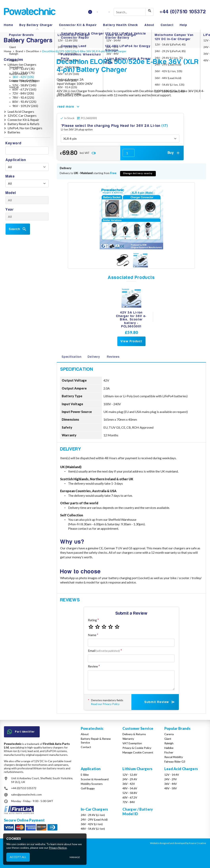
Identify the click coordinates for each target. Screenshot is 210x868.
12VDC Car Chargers (22, 115)
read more (69, 107)
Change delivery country (138, 173)
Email (104, 651)
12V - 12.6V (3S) (23, 69)
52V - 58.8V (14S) (24, 85)
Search (18, 229)
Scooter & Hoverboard (95, 779)
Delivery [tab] (94, 357)
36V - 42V (129, 784)
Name (92, 635)
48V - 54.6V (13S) (24, 81)
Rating (92, 620)
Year (10, 210)
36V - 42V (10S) (23, 77)
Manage (75, 857)
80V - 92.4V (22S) (24, 102)
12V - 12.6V (130, 775)
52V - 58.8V (130, 793)
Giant (168, 739)
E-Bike (85, 775)
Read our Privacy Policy (105, 704)
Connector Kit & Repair (78, 25)
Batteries (14, 132)
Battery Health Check (121, 25)
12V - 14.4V (172, 775)
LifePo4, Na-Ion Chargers (25, 128)
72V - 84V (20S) (23, 93)
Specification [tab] (71, 357)
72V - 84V (129, 802)
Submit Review (160, 702)
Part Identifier (21, 732)
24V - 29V (171, 779)
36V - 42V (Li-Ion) (92, 824)
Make (10, 176)
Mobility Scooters (92, 784)
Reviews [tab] (113, 357)
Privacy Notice (58, 848)
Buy (174, 153)
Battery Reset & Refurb (23, 124)
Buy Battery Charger (36, 25)
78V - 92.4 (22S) (23, 97)
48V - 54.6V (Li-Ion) (93, 829)
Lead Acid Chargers (21, 111)
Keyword (13, 143)
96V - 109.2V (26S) (25, 106)
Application (16, 160)
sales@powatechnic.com (26, 794)
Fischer (169, 752)
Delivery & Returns (134, 734)
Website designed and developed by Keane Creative (178, 843)
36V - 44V (171, 784)
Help (184, 25)
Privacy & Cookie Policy (137, 748)
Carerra (169, 734)
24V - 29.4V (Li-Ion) (93, 815)
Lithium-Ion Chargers (22, 64)
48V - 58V (171, 788)
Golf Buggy (88, 788)
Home (9, 25)
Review (93, 666)
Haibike (169, 748)
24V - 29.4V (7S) (23, 73)
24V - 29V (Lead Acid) (94, 819)
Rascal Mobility (174, 757)
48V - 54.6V (130, 788)
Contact (167, 25)
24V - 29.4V (130, 779)
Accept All (18, 857)
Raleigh (169, 743)
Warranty (128, 739)
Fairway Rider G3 (175, 761)
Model (11, 193)
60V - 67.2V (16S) (24, 89)
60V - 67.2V (130, 797)
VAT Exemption (132, 743)
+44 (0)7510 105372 (24, 788)
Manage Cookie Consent (138, 752)
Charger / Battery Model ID (138, 812)
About (149, 25)
